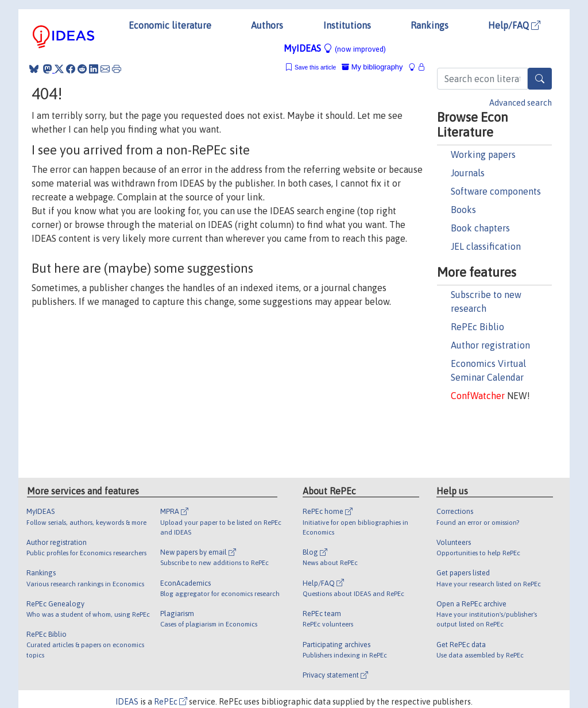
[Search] (540, 79)
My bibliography (372, 67)
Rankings (430, 25)
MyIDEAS (335, 48)
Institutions (347, 25)
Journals (468, 173)
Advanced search (521, 103)
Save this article (315, 67)
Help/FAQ (514, 25)
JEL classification (486, 246)
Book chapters (480, 228)
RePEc (171, 702)
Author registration (490, 345)
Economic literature (170, 25)
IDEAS (127, 702)
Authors (267, 25)
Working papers (483, 154)
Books (463, 210)
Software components (496, 191)
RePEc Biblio (477, 327)
